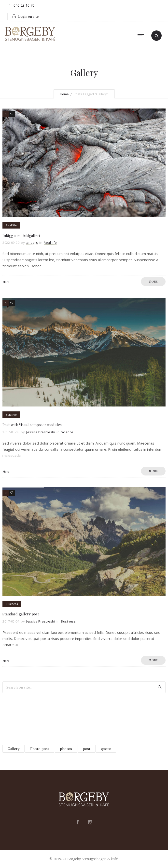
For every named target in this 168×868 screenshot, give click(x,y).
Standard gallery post (21, 614)
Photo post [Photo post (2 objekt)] (40, 749)
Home (64, 94)
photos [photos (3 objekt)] (66, 749)
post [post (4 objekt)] (87, 749)
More (6, 282)
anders (32, 243)
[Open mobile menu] (142, 36)
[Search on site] (84, 687)
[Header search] (156, 35)
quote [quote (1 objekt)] (106, 749)
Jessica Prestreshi (41, 432)
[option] (84, 163)
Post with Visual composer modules (32, 425)
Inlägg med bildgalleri (21, 235)
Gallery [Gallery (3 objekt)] (14, 749)
